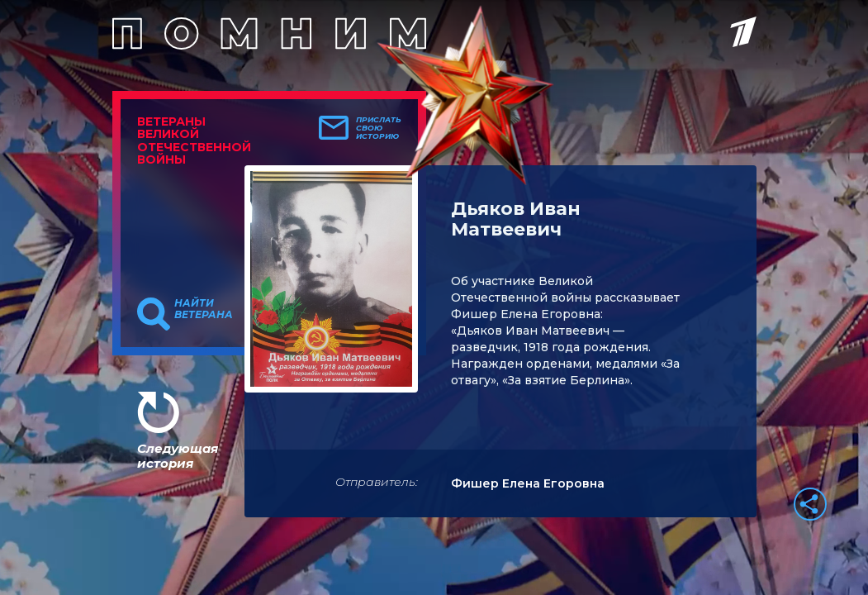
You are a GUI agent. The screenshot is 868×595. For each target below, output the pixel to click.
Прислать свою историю (379, 128)
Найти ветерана (204, 309)
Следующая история (178, 456)
